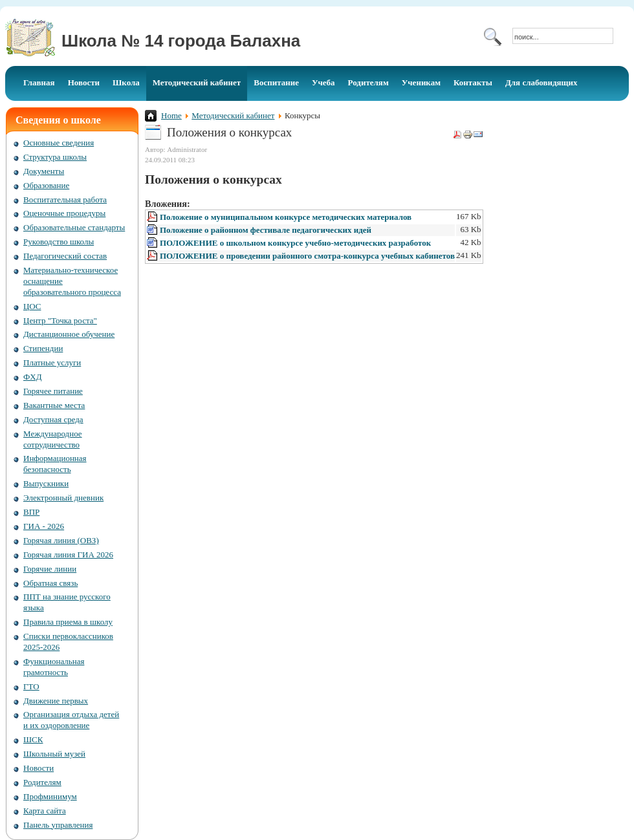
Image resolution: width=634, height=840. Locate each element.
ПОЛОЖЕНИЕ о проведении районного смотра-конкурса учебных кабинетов (307, 256)
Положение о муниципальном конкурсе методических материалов (286, 217)
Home (171, 115)
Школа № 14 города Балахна (181, 41)
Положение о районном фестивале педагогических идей (266, 230)
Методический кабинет (233, 115)
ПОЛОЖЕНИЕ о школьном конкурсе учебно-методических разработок (295, 243)
